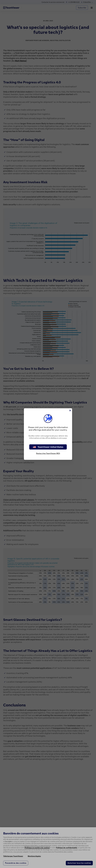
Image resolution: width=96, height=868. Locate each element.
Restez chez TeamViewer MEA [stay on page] (48, 453)
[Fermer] (70, 410)
